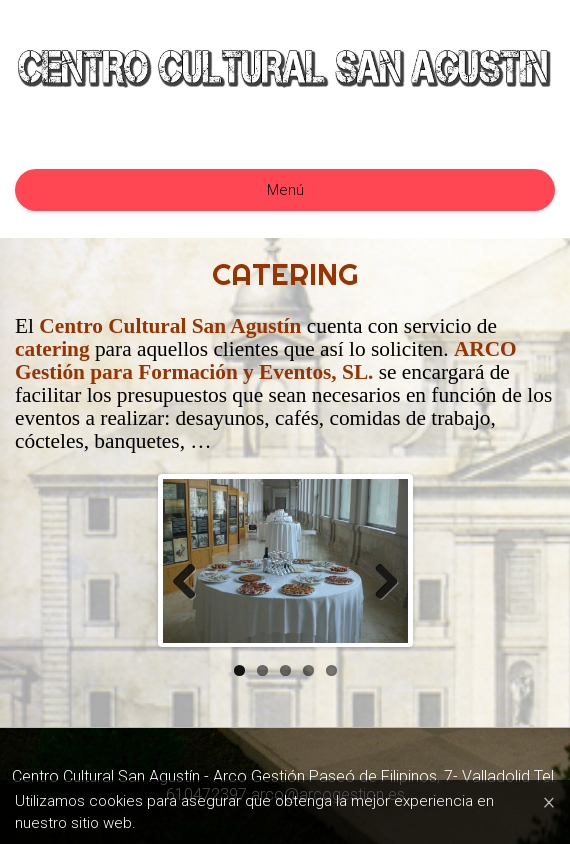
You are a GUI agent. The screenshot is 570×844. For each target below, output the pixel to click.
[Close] (549, 801)
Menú (285, 190)
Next (379, 581)
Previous (192, 581)
